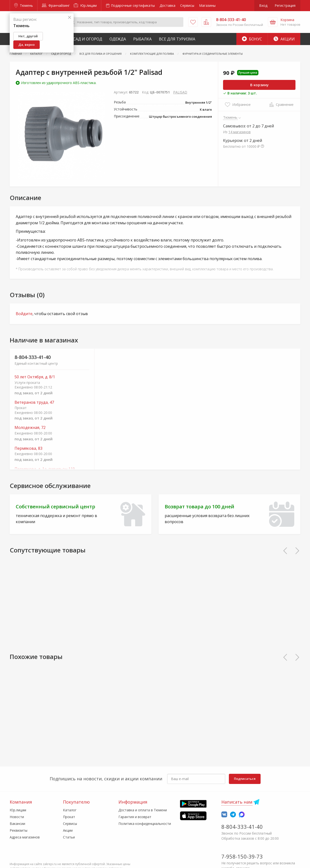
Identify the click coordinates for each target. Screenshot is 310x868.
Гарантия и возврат (135, 817)
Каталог (70, 810)
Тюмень (24, 5)
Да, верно (27, 45)
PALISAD (180, 92)
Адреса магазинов (25, 837)
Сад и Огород (88, 39)
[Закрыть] (70, 18)
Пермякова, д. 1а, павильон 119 (45, 469)
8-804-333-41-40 (33, 357)
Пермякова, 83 (28, 448)
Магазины (207, 5)
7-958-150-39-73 (242, 856)
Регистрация (285, 5)
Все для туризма (177, 39)
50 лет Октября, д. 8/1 (35, 377)
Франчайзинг (56, 5)
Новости (17, 817)
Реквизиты (19, 830)
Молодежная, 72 (30, 428)
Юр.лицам (85, 5)
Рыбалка (142, 39)
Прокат (69, 817)
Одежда (118, 39)
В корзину (259, 85)
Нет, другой (28, 36)
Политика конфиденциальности (145, 824)
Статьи (69, 837)
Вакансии (17, 824)
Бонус (252, 39)
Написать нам (237, 802)
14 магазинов (240, 132)
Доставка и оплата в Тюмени (143, 810)
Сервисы (187, 5)
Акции (284, 39)
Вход (263, 5)
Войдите (24, 314)
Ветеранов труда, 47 (34, 402)
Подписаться (245, 779)
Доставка (167, 5)
